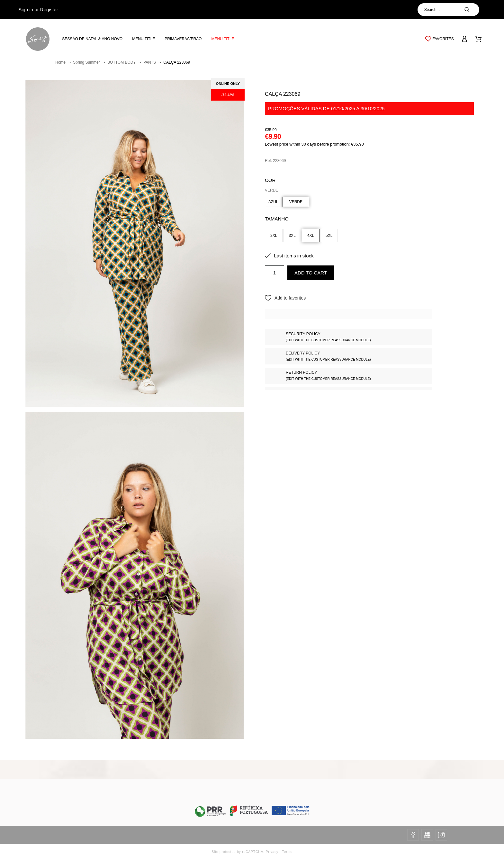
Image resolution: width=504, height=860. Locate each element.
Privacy (272, 852)
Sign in (26, 9)
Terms (287, 852)
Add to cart (311, 273)
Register (49, 9)
